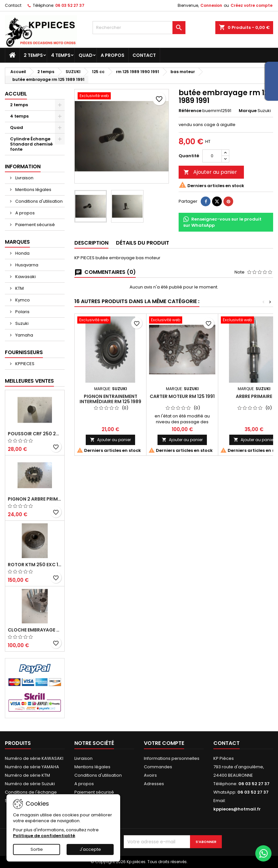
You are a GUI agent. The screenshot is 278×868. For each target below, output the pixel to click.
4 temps (61, 55)
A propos (113, 55)
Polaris (22, 312)
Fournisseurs (24, 352)
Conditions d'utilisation (38, 201)
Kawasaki (25, 277)
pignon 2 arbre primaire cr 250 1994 (35, 499)
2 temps (33, 55)
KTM (19, 288)
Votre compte (164, 743)
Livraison (24, 178)
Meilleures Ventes (29, 381)
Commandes (158, 767)
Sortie (37, 849)
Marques (17, 242)
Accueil (16, 94)
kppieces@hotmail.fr (237, 809)
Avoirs (150, 775)
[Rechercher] (139, 28)
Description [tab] (91, 243)
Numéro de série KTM (27, 775)
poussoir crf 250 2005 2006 (35, 434)
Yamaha (24, 335)
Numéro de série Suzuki (30, 784)
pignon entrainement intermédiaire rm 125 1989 (110, 399)
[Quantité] (212, 156)
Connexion (211, 5)
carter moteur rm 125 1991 (182, 396)
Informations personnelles (172, 758)
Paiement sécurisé (35, 225)
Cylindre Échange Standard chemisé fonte (31, 144)
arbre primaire (254, 396)
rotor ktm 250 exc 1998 (35, 565)
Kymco (22, 300)
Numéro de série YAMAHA (32, 767)
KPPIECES (24, 364)
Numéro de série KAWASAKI (34, 758)
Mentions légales (33, 190)
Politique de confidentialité (44, 836)
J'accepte (90, 849)
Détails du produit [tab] (143, 243)
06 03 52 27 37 (70, 5)
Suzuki (21, 323)
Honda (22, 253)
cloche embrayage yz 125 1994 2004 (35, 630)
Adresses (154, 784)
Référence (190, 111)
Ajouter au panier (210, 172)
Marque (248, 111)
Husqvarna (26, 265)
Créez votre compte (252, 5)
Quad (86, 55)
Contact (13, 5)
